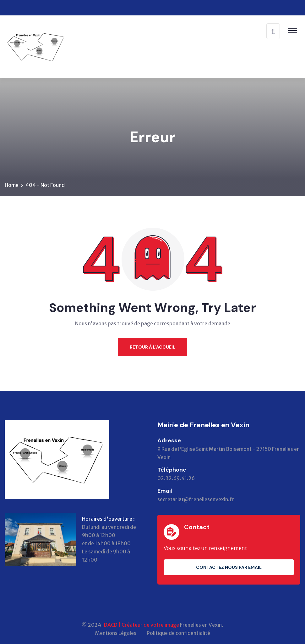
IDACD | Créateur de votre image (141, 625)
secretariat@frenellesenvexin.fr (196, 499)
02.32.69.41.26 (176, 478)
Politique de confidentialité (178, 633)
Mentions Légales (116, 633)
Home (12, 185)
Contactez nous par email (229, 567)
